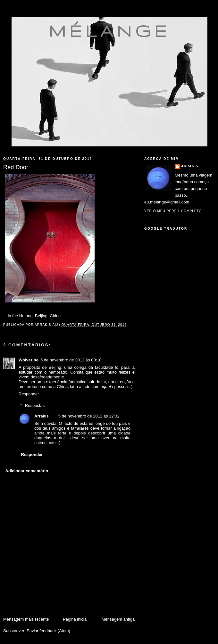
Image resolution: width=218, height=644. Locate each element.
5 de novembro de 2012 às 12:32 (89, 416)
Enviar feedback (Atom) (48, 631)
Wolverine (29, 360)
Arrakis (42, 416)
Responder (29, 394)
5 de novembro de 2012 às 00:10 (71, 360)
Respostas (35, 405)
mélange (109, 31)
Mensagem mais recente (26, 619)
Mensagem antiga (118, 619)
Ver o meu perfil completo (173, 211)
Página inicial (75, 619)
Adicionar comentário (27, 471)
